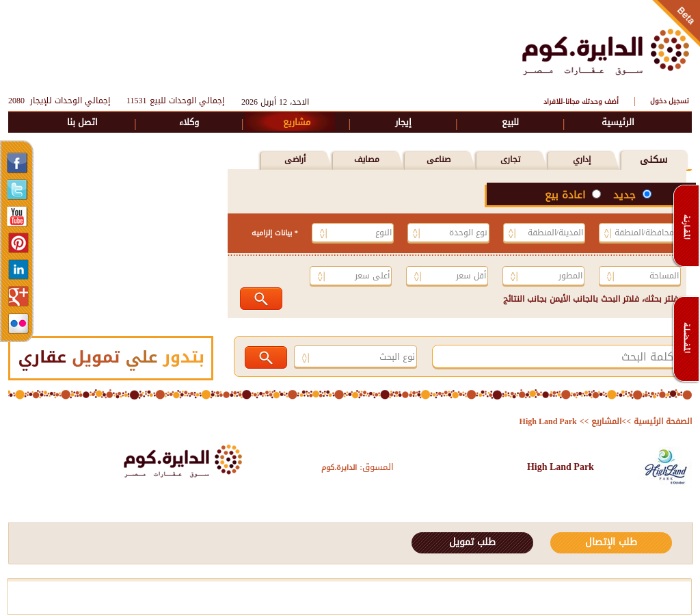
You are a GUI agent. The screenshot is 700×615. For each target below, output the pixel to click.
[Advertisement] (258, 50)
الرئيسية (618, 122)
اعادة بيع (567, 195)
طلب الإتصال (611, 542)
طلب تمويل (472, 542)
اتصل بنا (82, 122)
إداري (582, 159)
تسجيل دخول (670, 101)
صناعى (439, 159)
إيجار (403, 122)
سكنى (654, 160)
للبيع (510, 122)
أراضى (295, 159)
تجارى (510, 159)
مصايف (367, 159)
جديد (626, 195)
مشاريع (297, 122)
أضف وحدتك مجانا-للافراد (581, 102)
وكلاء (189, 122)
